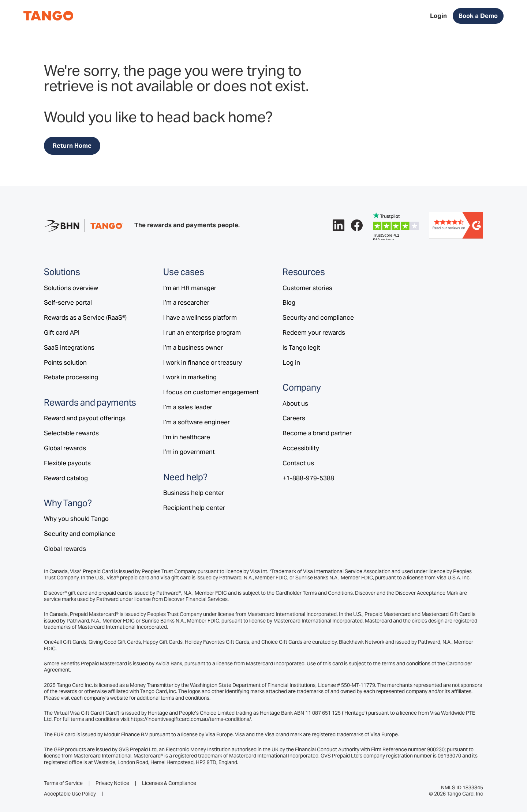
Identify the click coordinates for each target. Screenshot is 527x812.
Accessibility (301, 448)
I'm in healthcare (187, 437)
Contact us (298, 463)
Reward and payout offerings (85, 418)
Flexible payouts (67, 463)
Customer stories (307, 288)
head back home (211, 117)
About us (295, 403)
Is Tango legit (301, 347)
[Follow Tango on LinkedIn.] (339, 225)
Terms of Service (63, 783)
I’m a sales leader (188, 407)
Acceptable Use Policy (70, 794)
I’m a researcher (186, 302)
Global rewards (65, 448)
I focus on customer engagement (211, 392)
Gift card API (62, 332)
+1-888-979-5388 (308, 478)
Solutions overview (71, 288)
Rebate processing (71, 377)
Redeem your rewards (314, 332)
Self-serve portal (68, 302)
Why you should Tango (76, 519)
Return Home (72, 146)
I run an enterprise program (202, 332)
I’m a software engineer (197, 422)
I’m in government (189, 452)
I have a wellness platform (200, 317)
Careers (294, 418)
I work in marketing (190, 377)
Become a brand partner (317, 433)
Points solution (65, 362)
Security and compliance (80, 534)
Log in (291, 362)
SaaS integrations (69, 347)
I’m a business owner (193, 347)
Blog (289, 302)
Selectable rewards (71, 433)
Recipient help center (194, 508)
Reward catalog (66, 478)
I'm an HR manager (190, 288)
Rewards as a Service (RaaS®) (85, 317)
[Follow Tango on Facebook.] (357, 225)
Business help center (194, 493)
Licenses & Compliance (169, 783)
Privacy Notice (112, 783)
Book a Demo (478, 16)
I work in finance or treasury (203, 362)
